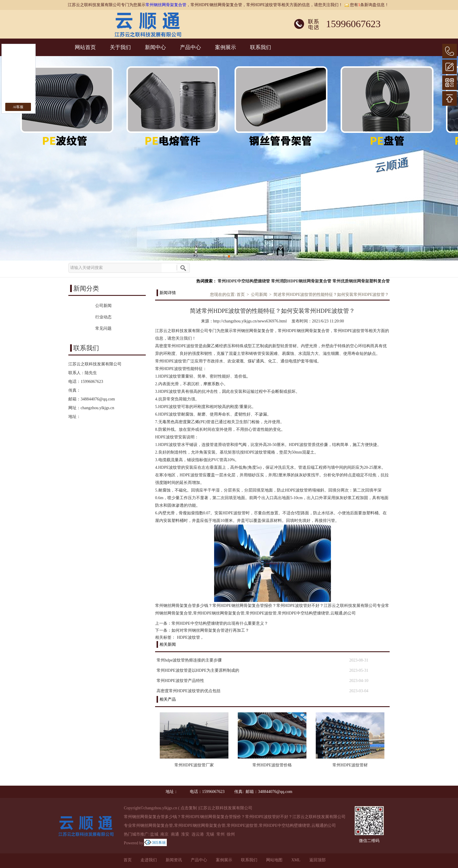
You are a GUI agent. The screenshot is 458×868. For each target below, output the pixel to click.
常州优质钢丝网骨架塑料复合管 (361, 281)
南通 (175, 834)
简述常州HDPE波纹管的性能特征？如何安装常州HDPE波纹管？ (331, 295)
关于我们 (120, 47)
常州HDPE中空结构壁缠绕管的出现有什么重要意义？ (220, 623)
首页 (241, 295)
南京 (164, 834)
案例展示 (225, 47)
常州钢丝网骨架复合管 (166, 5)
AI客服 (18, 107)
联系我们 (261, 47)
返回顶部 (318, 860)
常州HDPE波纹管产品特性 (180, 681)
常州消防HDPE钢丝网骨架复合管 (301, 281)
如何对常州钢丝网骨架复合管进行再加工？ (210, 630)
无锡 (210, 834)
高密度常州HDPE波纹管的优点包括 (189, 691)
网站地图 (274, 860)
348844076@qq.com (98, 399)
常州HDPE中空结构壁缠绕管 (244, 281)
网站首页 (85, 47)
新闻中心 (155, 47)
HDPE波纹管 (189, 637)
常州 (221, 834)
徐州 (231, 834)
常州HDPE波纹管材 (350, 765)
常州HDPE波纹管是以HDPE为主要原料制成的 (198, 670)
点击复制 (189, 808)
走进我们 (149, 860)
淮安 (185, 834)
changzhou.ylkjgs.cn (97, 408)
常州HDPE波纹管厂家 (194, 765)
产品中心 (190, 47)
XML (296, 860)
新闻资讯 (174, 860)
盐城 (154, 834)
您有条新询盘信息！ (367, 5)
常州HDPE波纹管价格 (272, 765)
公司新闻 (259, 295)
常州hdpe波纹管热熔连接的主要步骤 (189, 660)
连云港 (198, 834)
